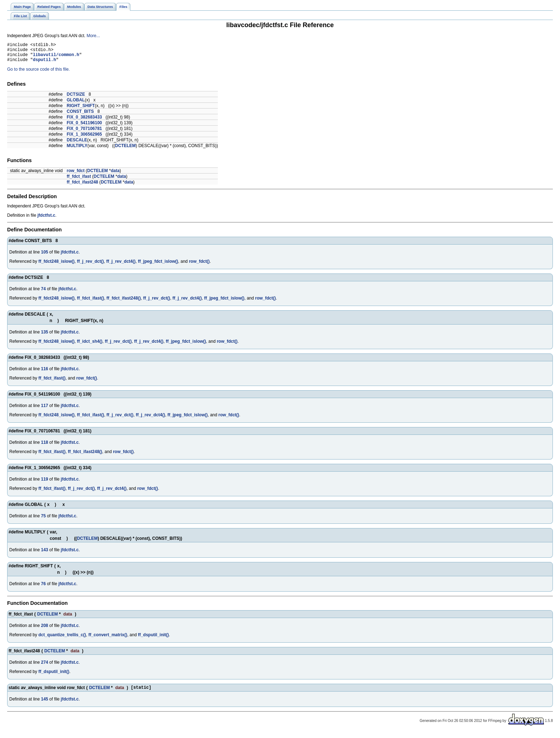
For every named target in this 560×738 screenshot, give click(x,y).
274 (45, 667)
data (115, 175)
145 (45, 704)
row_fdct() (199, 266)
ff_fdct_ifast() (90, 302)
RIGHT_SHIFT (81, 110)
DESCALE (77, 144)
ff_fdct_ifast (79, 181)
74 (43, 293)
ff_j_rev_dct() (90, 266)
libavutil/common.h (56, 58)
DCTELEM (125, 150)
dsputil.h (44, 64)
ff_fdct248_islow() (56, 266)
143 (45, 554)
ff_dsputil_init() (153, 639)
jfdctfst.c (46, 220)
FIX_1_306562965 (84, 139)
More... (93, 36)
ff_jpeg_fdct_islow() (158, 266)
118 (45, 447)
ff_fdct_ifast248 (82, 186)
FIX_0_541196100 (84, 127)
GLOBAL (76, 104)
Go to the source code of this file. (38, 74)
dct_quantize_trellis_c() (62, 639)
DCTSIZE (76, 99)
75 (43, 520)
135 (45, 336)
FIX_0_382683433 (84, 121)
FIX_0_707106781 (84, 133)
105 (45, 256)
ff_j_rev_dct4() (121, 266)
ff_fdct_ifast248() (124, 302)
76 (43, 588)
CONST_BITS (80, 116)
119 (45, 483)
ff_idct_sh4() (89, 346)
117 (45, 410)
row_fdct (76, 175)
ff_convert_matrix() (108, 639)
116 (45, 373)
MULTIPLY (77, 150)
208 (45, 630)
